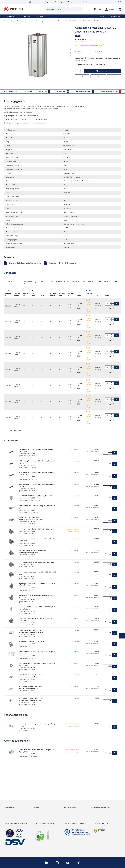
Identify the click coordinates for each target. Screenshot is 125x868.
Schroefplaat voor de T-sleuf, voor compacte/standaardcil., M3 (30, 687)
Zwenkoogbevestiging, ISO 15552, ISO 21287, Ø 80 (36, 562)
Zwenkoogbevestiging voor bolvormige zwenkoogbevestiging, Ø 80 (32, 551)
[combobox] (62, 9)
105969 (8, 338)
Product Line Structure (14, 790)
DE (116, 2)
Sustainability (10, 784)
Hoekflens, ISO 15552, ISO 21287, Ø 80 (32, 642)
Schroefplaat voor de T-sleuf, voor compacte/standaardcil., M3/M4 (30, 699)
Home (6, 21)
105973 (8, 402)
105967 (8, 306)
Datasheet (52, 263)
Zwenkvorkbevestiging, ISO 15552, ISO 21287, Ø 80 (37, 529)
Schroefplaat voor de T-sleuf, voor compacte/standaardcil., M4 (30, 676)
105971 (8, 370)
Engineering (26, 16)
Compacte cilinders (57, 21)
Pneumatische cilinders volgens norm (38, 21)
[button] (113, 9)
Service (102, 16)
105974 (8, 418)
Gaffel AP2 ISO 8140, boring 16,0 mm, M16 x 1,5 (35, 496)
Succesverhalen (116, 16)
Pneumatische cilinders (17, 21)
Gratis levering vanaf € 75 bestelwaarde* (92, 64)
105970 (8, 354)
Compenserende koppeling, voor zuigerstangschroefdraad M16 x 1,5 (31, 518)
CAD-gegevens (70, 263)
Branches (39, 16)
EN (119, 2)
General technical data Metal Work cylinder (25, 263)
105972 (8, 386)
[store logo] (23, 9)
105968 (8, 322)
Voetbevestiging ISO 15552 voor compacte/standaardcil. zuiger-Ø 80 (31, 631)
